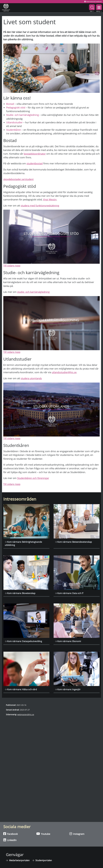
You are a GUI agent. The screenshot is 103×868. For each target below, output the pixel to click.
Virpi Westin (50, 199)
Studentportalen (44, 860)
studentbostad (35, 163)
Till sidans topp (12, 266)
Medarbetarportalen (19, 860)
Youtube (43, 834)
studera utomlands (31, 378)
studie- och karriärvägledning (33, 292)
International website (93, 2)
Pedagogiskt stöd (16, 108)
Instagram (77, 834)
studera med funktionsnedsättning (40, 206)
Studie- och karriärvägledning (23, 115)
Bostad (10, 104)
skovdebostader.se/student (18, 179)
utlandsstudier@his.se (64, 372)
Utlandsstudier (14, 122)
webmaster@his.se (26, 714)
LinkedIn (10, 840)
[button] (92, 8)
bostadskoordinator (35, 154)
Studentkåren (14, 130)
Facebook (10, 834)
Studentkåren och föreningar (33, 478)
